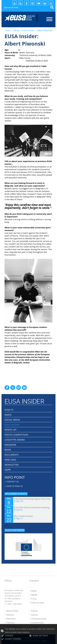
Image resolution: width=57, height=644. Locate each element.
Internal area (38, 603)
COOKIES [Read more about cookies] (7, 636)
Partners (11, 623)
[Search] (22, 7)
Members (11, 619)
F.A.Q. (34, 599)
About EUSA (12, 611)
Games (35, 615)
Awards (10, 615)
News (34, 591)
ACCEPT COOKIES (11, 639)
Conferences (37, 623)
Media (34, 595)
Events (34, 611)
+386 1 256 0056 (14, 604)
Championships (39, 619)
